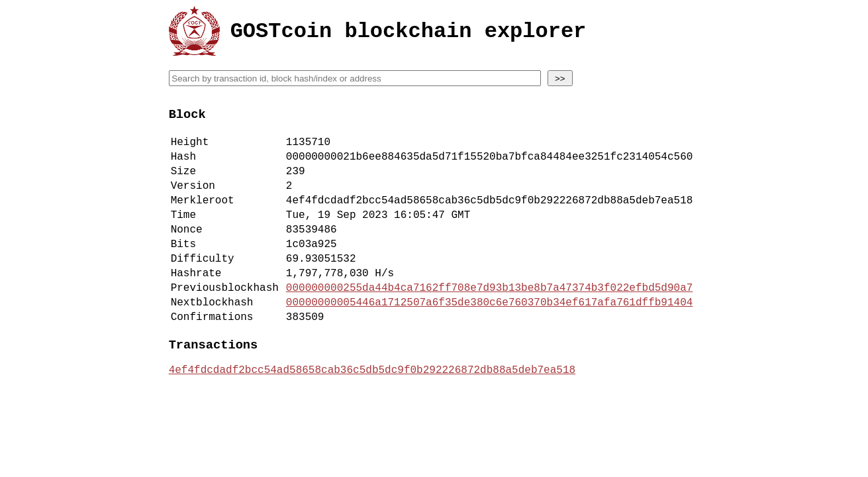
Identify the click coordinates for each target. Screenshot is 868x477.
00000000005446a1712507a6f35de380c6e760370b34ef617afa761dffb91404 (489, 338)
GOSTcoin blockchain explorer (409, 33)
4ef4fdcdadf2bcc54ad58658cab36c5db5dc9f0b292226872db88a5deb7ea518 (372, 413)
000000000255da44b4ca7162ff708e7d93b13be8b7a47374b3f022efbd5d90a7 (489, 321)
